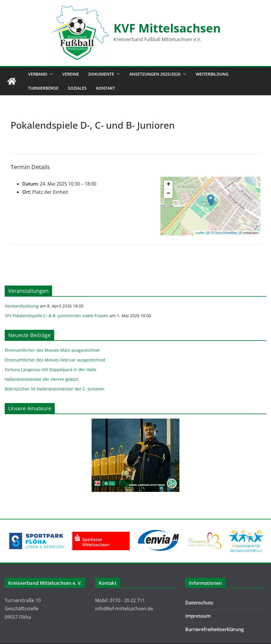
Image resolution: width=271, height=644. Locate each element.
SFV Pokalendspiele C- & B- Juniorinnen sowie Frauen (56, 316)
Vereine (71, 74)
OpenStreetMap (226, 233)
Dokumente (101, 74)
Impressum (198, 616)
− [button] (168, 194)
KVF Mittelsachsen (167, 28)
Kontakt (106, 88)
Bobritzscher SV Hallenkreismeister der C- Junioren (55, 389)
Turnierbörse (43, 88)
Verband (38, 74)
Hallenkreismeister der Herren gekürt (41, 379)
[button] (50, 74)
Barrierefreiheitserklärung (215, 629)
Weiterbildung (212, 74)
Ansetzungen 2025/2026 (155, 74)
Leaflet (200, 233)
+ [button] (168, 185)
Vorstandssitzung (22, 306)
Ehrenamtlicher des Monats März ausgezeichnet (52, 350)
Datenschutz (199, 603)
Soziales (77, 88)
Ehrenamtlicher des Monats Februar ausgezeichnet (55, 360)
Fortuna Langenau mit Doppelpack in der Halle (50, 369)
